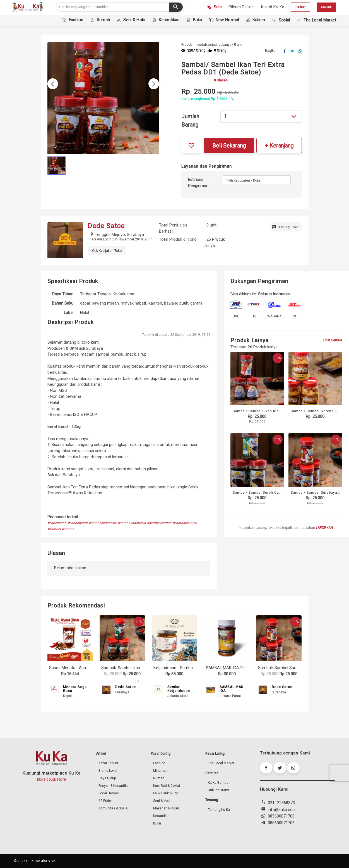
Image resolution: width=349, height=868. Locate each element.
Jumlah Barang (190, 120)
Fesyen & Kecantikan (115, 786)
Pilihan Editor (241, 7)
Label (69, 313)
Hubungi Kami (218, 790)
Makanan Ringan (166, 808)
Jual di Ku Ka (272, 7)
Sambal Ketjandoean (179, 689)
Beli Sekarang (229, 146)
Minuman (160, 771)
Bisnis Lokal (108, 771)
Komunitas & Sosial (113, 808)
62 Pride (105, 801)
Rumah (159, 778)
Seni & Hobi (162, 801)
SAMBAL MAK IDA (231, 689)
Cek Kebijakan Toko (107, 251)
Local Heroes (109, 793)
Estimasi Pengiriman (198, 183)
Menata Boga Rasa (75, 689)
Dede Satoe (126, 687)
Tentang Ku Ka (219, 810)
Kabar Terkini (108, 763)
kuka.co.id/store (52, 779)
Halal (85, 313)
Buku (157, 823)
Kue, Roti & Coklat (167, 786)
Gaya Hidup (107, 778)
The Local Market (221, 763)
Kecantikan (162, 816)
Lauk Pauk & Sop (166, 793)
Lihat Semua (332, 340)
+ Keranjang (279, 146)
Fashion (159, 763)
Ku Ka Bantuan (219, 783)
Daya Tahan (63, 294)
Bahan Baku (63, 303)
